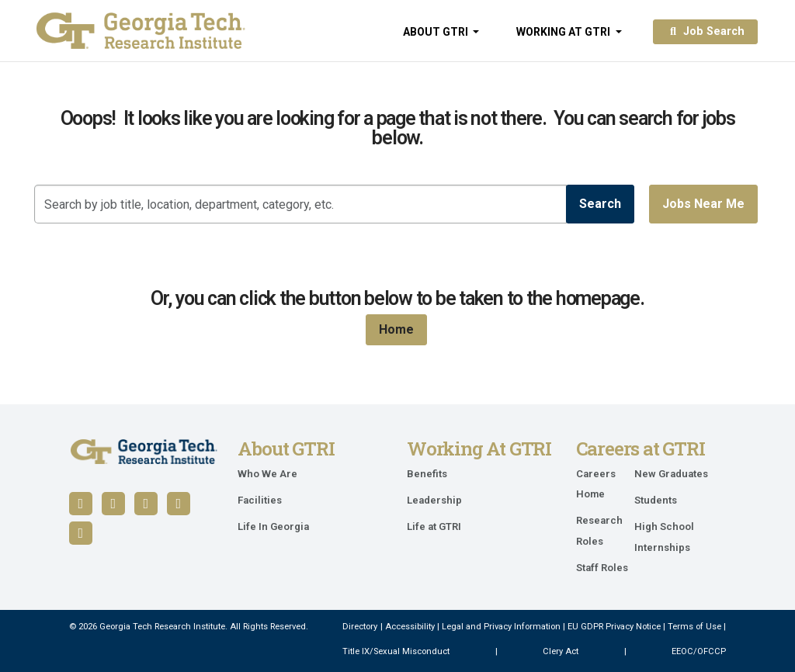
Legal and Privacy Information (501, 627)
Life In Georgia (273, 527)
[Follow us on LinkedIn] (113, 504)
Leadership (434, 500)
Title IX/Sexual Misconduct (396, 651)
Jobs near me (703, 204)
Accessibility (410, 627)
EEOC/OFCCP (699, 651)
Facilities (260, 500)
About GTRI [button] (437, 32)
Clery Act (561, 651)
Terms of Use (694, 627)
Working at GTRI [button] (564, 32)
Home (396, 329)
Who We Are (267, 474)
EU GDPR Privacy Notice (614, 627)
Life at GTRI (434, 527)
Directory (360, 627)
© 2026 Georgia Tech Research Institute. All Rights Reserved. (189, 627)
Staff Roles (602, 568)
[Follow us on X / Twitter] (179, 504)
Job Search (705, 31)
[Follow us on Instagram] (81, 533)
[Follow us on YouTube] (146, 504)
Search (600, 204)
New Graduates (671, 474)
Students (656, 500)
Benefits (427, 474)
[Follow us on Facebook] (81, 504)
